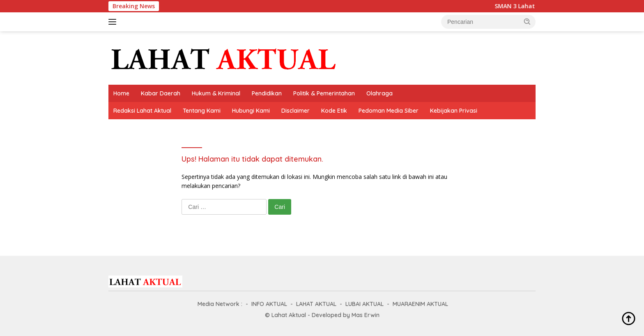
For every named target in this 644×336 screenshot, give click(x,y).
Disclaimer (296, 111)
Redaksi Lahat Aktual (142, 111)
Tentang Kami (202, 111)
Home (121, 93)
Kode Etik (334, 111)
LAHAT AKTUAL (316, 304)
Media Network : (220, 304)
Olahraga (379, 93)
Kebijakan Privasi (454, 111)
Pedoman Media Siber (389, 111)
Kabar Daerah (161, 93)
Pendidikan (267, 93)
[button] (527, 21)
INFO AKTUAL (269, 304)
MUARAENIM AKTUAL (420, 304)
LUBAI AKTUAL (365, 304)
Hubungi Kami (251, 111)
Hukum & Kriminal (216, 93)
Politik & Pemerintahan (324, 93)
